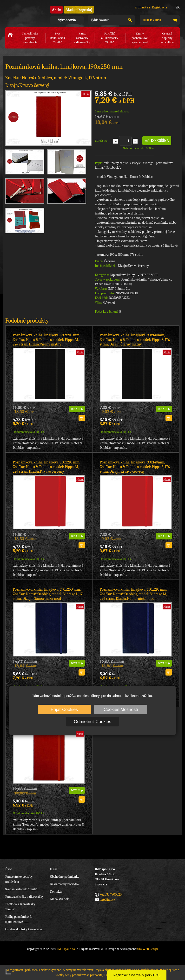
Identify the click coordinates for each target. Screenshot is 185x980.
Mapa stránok (59, 899)
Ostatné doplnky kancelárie (24, 929)
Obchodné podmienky (65, 877)
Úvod (9, 869)
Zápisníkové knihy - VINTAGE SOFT (134, 275)
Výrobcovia (67, 20)
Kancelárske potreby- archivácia (30, 38)
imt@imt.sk (107, 900)
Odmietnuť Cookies (93, 722)
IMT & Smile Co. (119, 289)
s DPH (152, 20)
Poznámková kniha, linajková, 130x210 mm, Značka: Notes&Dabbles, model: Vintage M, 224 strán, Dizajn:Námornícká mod (133, 594)
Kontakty (56, 892)
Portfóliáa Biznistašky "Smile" (110, 38)
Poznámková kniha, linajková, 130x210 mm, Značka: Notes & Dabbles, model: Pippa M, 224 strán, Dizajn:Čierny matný (46, 340)
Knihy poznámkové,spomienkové (140, 38)
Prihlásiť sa (142, 7)
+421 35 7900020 (111, 894)
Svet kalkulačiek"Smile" (57, 38)
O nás (54, 869)
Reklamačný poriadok (65, 884)
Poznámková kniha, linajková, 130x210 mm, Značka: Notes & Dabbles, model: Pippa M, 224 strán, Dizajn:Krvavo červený (46, 467)
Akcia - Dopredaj (79, 10)
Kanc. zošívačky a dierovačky (24, 897)
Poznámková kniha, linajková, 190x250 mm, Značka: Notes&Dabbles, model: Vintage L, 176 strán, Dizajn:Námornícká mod (49, 594)
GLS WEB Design (148, 949)
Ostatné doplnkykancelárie (167, 38)
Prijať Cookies (64, 710)
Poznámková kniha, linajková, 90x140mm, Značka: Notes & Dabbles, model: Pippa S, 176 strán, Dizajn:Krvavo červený (135, 467)
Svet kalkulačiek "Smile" (21, 889)
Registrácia (160, 7)
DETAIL (76, 409)
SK (178, 7)
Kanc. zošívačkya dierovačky (82, 38)
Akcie (56, 10)
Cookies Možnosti (121, 710)
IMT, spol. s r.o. (25, 12)
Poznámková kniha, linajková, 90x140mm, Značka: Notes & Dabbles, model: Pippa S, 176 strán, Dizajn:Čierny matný (135, 340)
